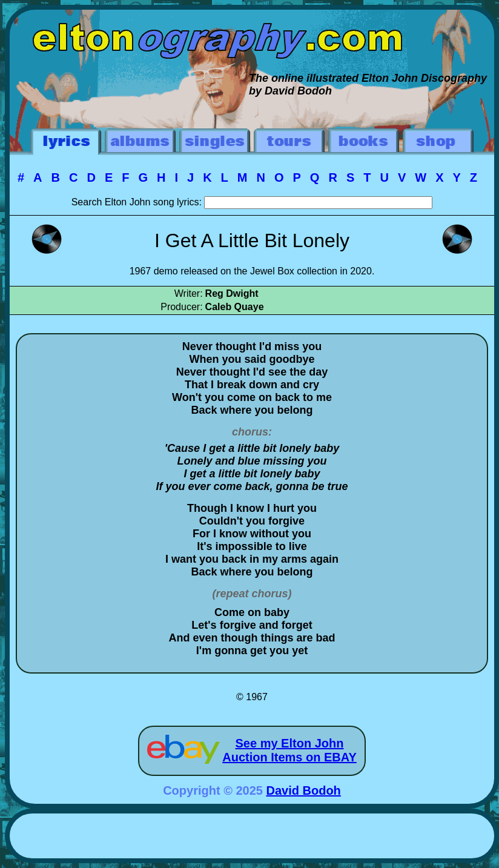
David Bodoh (304, 790)
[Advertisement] (252, 838)
